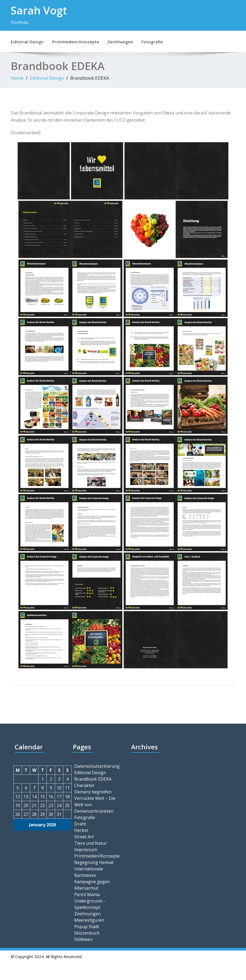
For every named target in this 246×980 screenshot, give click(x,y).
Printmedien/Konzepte (76, 42)
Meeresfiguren (89, 920)
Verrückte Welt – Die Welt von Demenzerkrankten (95, 805)
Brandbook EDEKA (93, 779)
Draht (80, 824)
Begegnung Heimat (94, 862)
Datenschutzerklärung (97, 766)
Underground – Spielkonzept (90, 904)
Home (17, 78)
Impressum (86, 850)
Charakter (84, 785)
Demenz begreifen (93, 792)
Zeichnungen (120, 42)
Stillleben (83, 939)
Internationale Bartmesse (89, 872)
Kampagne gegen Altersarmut (92, 885)
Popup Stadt (87, 927)
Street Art (84, 837)
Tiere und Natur (91, 843)
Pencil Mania (87, 894)
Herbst (81, 830)
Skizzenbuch (87, 933)
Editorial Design (27, 42)
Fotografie (152, 42)
